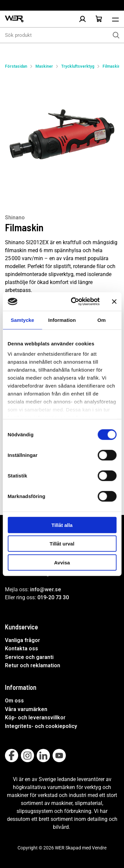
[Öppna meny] (115, 19)
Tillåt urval (62, 544)
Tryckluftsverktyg (78, 66)
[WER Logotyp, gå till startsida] (14, 19)
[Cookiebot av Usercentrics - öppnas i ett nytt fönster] (74, 302)
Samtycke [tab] (22, 320)
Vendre (99, 848)
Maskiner (44, 66)
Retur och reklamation (33, 665)
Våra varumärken (26, 709)
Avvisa (62, 562)
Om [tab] (102, 320)
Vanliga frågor (22, 640)
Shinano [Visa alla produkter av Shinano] (15, 217)
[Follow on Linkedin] (43, 756)
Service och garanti (29, 657)
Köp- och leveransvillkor (35, 718)
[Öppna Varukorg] (99, 19)
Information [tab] (62, 320)
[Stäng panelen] (114, 302)
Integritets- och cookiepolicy (41, 726)
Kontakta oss (21, 649)
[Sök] (116, 35)
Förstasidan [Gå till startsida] (16, 66)
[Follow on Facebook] (12, 756)
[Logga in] (82, 19)
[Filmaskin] (62, 135)
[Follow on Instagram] (27, 756)
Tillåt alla (62, 525)
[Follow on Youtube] (59, 756)
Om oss (14, 701)
